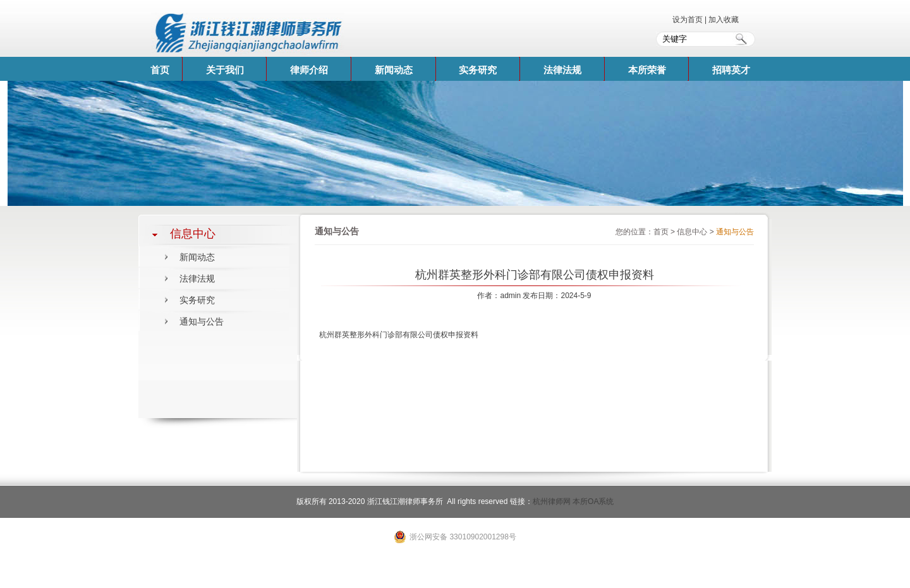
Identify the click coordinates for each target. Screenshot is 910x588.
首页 (160, 70)
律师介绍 (309, 70)
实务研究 (478, 70)
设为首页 (689, 20)
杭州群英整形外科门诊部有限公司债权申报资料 (399, 335)
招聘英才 (731, 70)
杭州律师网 (552, 501)
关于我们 (225, 70)
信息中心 (692, 232)
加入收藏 (724, 20)
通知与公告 (202, 321)
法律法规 (562, 70)
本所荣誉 (647, 70)
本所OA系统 (593, 501)
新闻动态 (394, 70)
